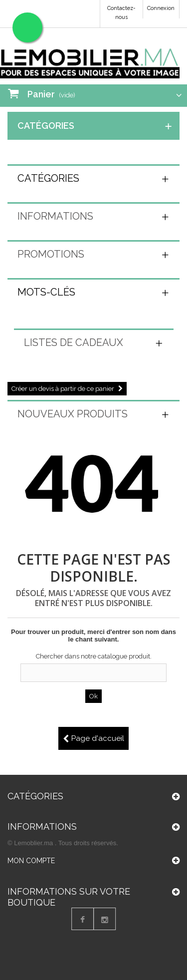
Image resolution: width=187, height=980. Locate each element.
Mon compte (31, 865)
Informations (55, 216)
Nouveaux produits (73, 414)
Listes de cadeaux (74, 342)
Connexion (161, 8)
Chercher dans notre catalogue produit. (94, 656)
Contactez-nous (121, 13)
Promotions (51, 254)
